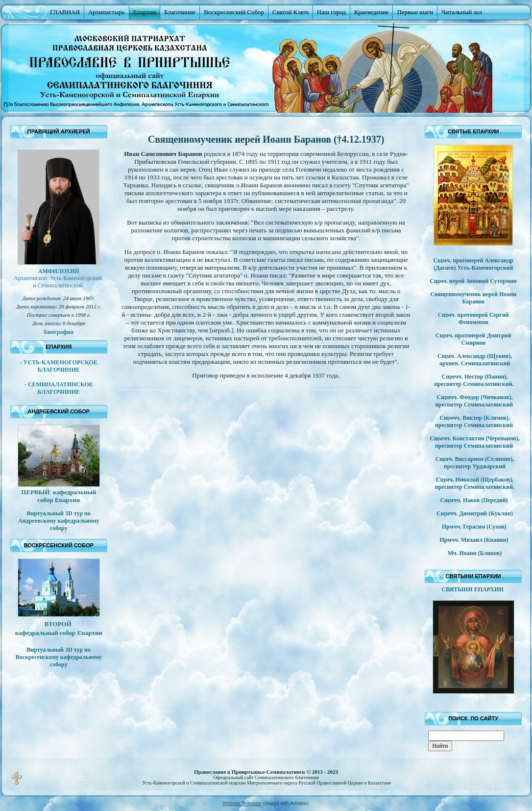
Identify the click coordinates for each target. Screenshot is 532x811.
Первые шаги (415, 12)
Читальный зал (462, 12)
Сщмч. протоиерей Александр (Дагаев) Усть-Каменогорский (473, 264)
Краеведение (371, 12)
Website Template (242, 803)
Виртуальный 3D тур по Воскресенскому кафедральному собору (59, 657)
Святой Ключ (290, 12)
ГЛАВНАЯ (65, 12)
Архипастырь (107, 12)
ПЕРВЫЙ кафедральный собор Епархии (59, 496)
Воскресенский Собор (234, 12)
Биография (59, 332)
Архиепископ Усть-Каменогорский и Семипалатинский (59, 282)
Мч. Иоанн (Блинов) (475, 553)
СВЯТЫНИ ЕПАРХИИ (473, 589)
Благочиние (180, 12)
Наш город (331, 12)
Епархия (145, 12)
